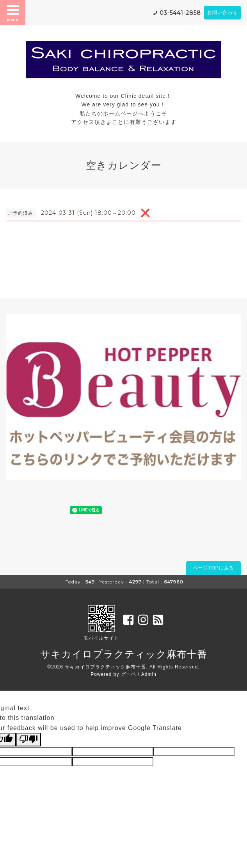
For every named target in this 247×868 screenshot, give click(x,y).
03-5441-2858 (180, 13)
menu (13, 12)
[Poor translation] (28, 739)
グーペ (129, 674)
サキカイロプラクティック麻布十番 (124, 654)
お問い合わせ (222, 12)
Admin (149, 674)
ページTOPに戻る (213, 568)
